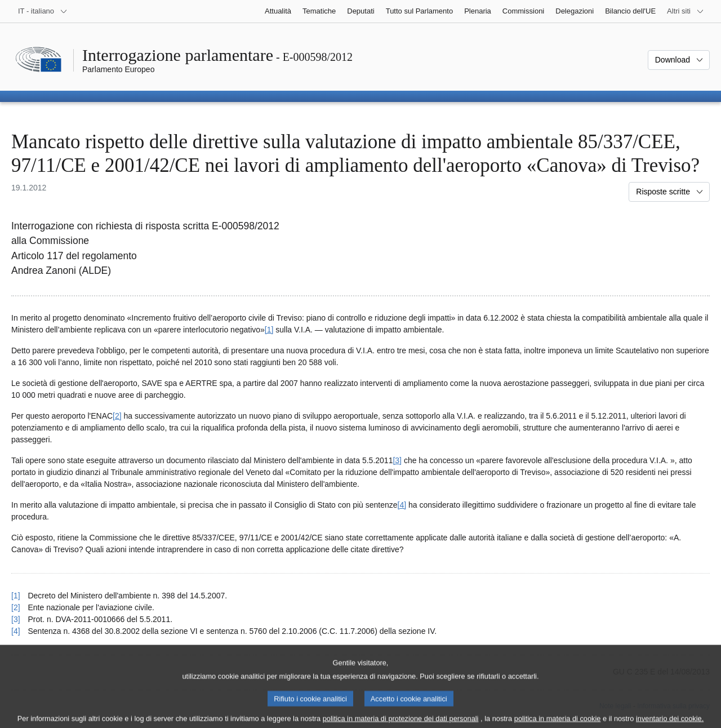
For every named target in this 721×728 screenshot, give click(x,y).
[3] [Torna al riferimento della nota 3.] (16, 619)
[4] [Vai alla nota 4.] (402, 505)
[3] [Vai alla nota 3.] (397, 460)
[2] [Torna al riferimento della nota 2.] (16, 607)
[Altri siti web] (686, 11)
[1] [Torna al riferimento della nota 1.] (16, 596)
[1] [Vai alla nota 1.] (269, 330)
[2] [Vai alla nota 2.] (117, 416)
